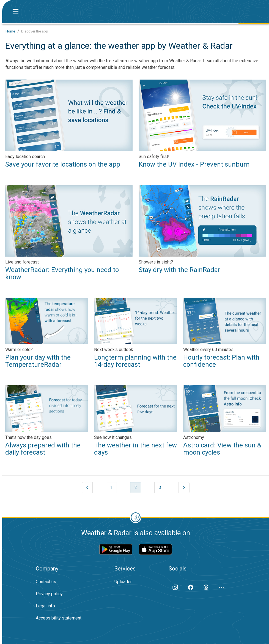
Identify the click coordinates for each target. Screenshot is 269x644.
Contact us (46, 582)
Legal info (45, 606)
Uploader (123, 582)
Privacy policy (49, 594)
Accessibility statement (59, 618)
